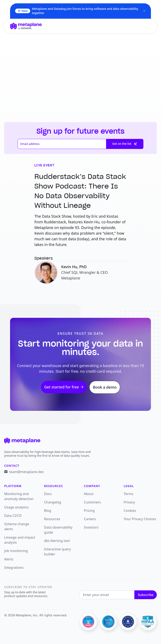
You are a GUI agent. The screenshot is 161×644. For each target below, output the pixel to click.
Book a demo (105, 387)
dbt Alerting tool (57, 541)
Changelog (53, 502)
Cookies (130, 511)
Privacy (129, 502)
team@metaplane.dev (27, 472)
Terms (129, 494)
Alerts (9, 559)
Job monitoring (16, 551)
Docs (48, 494)
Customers (92, 502)
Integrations (14, 568)
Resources (52, 519)
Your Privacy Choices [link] (140, 520)
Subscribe (146, 595)
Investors (91, 527)
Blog (48, 511)
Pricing (89, 511)
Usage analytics (16, 507)
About (89, 494)
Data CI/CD (13, 516)
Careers (90, 519)
